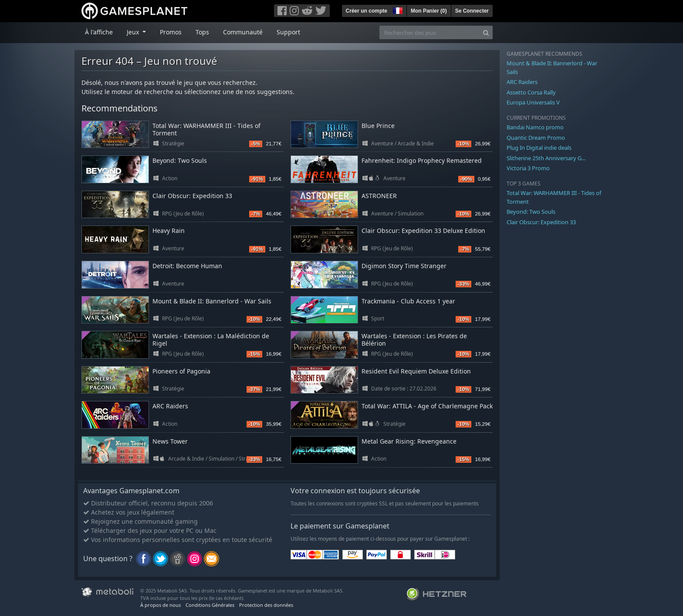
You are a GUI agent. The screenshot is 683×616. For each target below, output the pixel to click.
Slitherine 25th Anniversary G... (546, 158)
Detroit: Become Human (187, 266)
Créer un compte (367, 11)
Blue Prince (378, 126)
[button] (397, 10)
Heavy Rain (169, 231)
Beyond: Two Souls (180, 160)
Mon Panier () (429, 11)
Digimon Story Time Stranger (404, 266)
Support (288, 32)
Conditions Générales (210, 605)
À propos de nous (161, 605)
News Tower (170, 441)
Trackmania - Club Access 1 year (408, 301)
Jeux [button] (134, 32)
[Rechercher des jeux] (429, 32)
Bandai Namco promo (535, 127)
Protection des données (266, 605)
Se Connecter (472, 11)
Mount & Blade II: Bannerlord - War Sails (212, 301)
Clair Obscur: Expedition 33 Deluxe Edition (423, 231)
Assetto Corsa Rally (531, 92)
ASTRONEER (379, 196)
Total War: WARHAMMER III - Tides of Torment (206, 129)
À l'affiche (99, 32)
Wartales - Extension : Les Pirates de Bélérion (414, 340)
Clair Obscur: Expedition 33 (192, 196)
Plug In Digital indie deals (539, 148)
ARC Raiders (170, 406)
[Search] (486, 32)
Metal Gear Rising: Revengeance (409, 441)
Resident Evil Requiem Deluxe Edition (416, 371)
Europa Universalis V (533, 102)
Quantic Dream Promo (536, 138)
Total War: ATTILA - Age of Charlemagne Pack (427, 406)
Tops (202, 32)
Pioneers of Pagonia (181, 371)
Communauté (243, 32)
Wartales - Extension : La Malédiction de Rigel (211, 340)
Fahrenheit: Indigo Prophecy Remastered (422, 160)
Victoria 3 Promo (528, 168)
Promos (171, 32)
